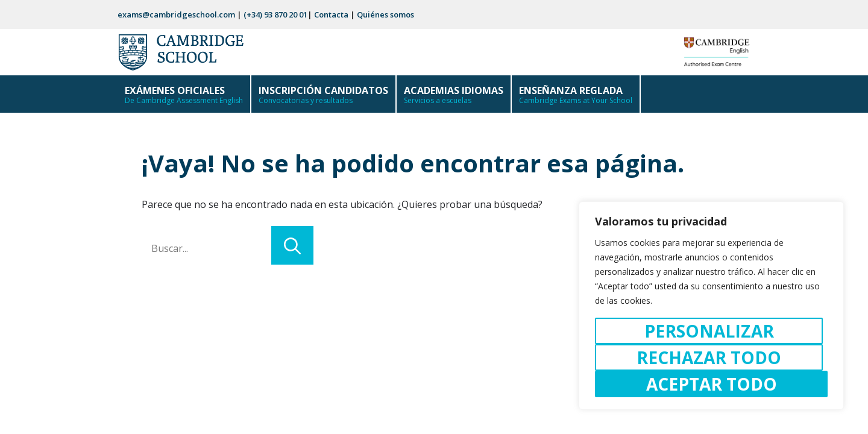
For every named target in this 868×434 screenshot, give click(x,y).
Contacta (331, 14)
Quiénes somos (385, 14)
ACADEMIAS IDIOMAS (454, 98)
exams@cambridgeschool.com (176, 14)
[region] (711, 306)
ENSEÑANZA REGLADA (576, 98)
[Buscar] (292, 245)
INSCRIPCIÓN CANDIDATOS (323, 98)
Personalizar (709, 331)
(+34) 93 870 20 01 (275, 14)
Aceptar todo (712, 384)
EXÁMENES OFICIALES (184, 98)
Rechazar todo (709, 357)
